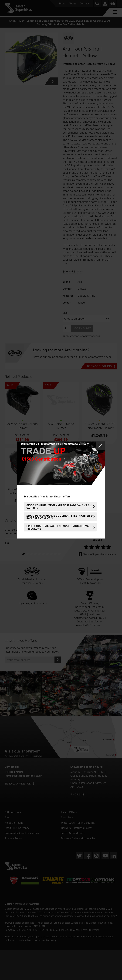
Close (100, 446)
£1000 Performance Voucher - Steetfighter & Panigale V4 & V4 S (59, 517)
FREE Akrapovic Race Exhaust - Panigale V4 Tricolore (58, 527)
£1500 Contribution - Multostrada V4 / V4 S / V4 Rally (59, 506)
